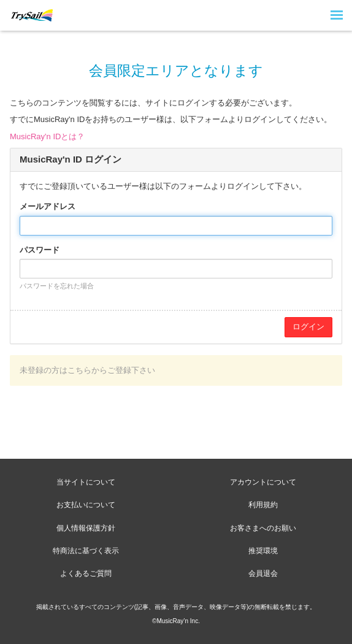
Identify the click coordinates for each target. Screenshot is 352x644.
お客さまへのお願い (263, 528)
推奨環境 (263, 551)
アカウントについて (263, 482)
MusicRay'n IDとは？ (47, 136)
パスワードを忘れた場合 (57, 286)
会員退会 (263, 573)
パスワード (40, 250)
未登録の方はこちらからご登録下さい (87, 370)
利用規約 (263, 505)
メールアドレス (48, 206)
